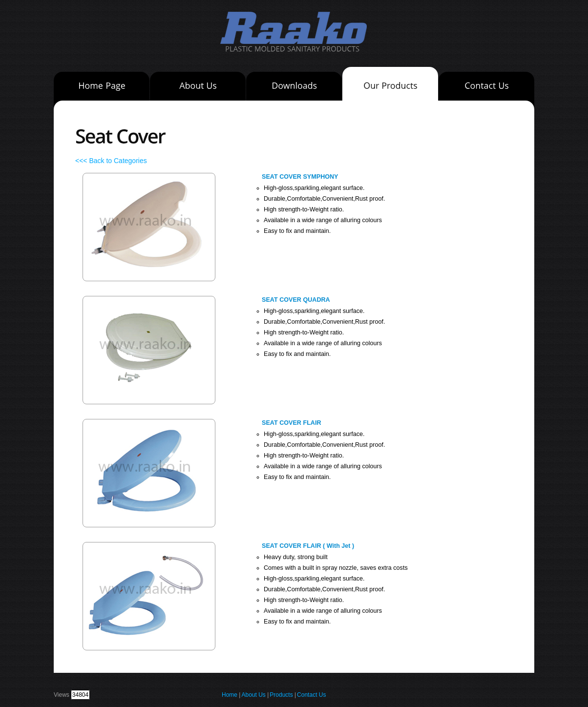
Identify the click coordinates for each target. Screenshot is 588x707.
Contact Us (311, 695)
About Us (253, 695)
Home (230, 695)
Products (282, 695)
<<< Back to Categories (111, 161)
